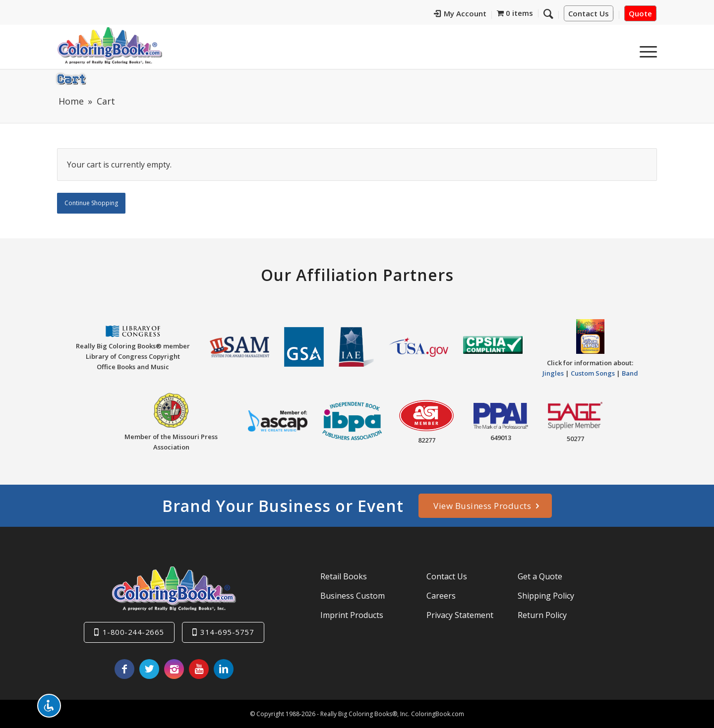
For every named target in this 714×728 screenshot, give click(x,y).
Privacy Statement (460, 615)
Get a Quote (540, 576)
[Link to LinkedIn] (224, 669)
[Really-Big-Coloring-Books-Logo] (110, 45)
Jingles (553, 373)
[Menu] (645, 49)
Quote (640, 14)
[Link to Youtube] (199, 669)
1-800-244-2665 (133, 632)
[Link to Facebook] (124, 669)
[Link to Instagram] (174, 669)
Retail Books (344, 576)
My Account (480, 14)
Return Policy (542, 615)
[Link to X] (149, 669)
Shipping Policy (546, 596)
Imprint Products (352, 615)
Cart (71, 78)
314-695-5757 (227, 632)
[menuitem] (481, 15)
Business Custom (353, 596)
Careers (441, 596)
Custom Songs (593, 373)
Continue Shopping (91, 203)
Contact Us (589, 14)
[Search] (622, 49)
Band (630, 373)
